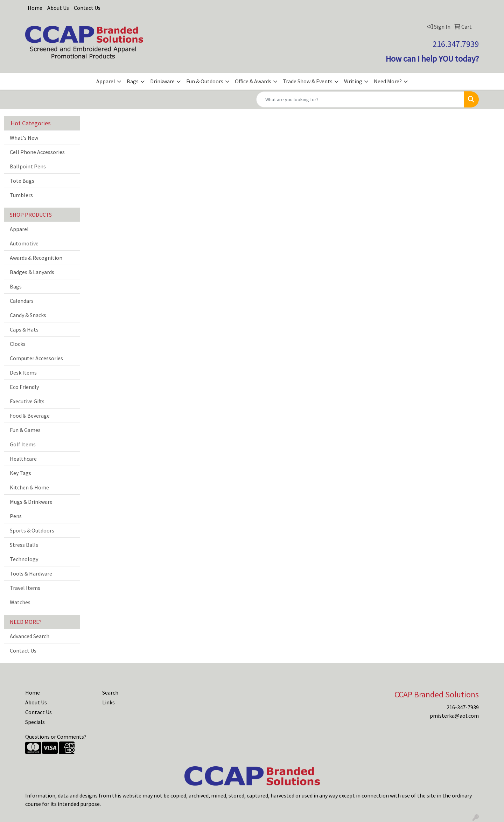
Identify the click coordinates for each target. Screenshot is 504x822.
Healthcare (23, 459)
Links (108, 702)
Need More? (388, 81)
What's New (24, 138)
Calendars (22, 301)
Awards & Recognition (36, 258)
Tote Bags (22, 181)
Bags (133, 81)
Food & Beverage (30, 416)
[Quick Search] (360, 99)
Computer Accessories (36, 358)
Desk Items (23, 372)
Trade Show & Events (308, 81)
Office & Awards (253, 81)
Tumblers (21, 195)
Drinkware (162, 81)
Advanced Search (30, 636)
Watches (20, 602)
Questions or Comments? (56, 737)
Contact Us (87, 8)
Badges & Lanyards (32, 272)
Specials (35, 722)
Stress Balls (24, 545)
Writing (353, 81)
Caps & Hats (24, 329)
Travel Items (25, 588)
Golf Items (23, 444)
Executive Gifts (27, 401)
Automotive (24, 243)
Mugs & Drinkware (31, 502)
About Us (58, 8)
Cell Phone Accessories (37, 152)
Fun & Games (25, 430)
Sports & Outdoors (32, 530)
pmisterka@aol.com (454, 716)
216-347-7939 (463, 707)
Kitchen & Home (29, 487)
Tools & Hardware (31, 573)
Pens (16, 516)
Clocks (18, 344)
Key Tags (20, 473)
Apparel (106, 81)
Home (35, 8)
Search (110, 692)
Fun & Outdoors (205, 81)
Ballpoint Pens (28, 166)
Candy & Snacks (28, 315)
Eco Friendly (24, 387)
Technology (24, 559)
